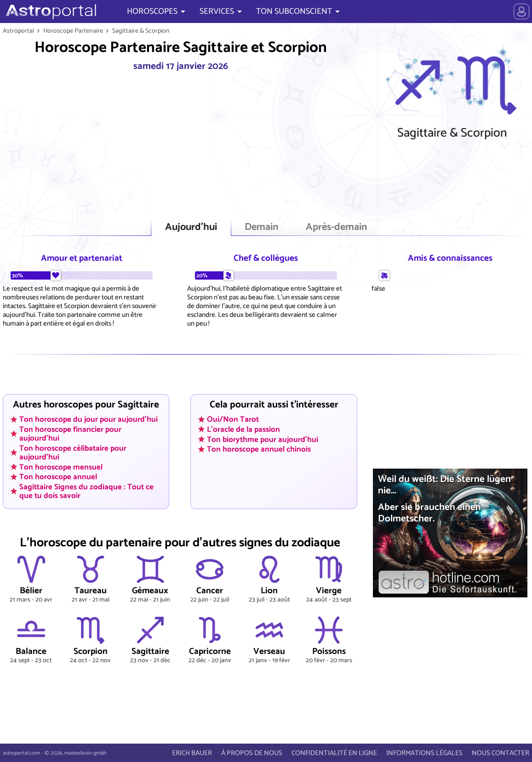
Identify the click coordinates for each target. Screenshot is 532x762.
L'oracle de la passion (243, 430)
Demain (261, 227)
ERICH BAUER (192, 753)
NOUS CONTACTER (501, 753)
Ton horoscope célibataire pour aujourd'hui (73, 452)
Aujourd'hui (191, 227)
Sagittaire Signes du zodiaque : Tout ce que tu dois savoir (86, 491)
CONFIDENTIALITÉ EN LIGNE (334, 753)
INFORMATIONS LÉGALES (424, 753)
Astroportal (18, 31)
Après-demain (336, 227)
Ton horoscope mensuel (61, 467)
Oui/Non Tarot (233, 419)
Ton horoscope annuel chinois (259, 449)
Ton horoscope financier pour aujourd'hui (70, 434)
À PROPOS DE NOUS (252, 753)
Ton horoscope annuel (58, 477)
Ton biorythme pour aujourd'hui (263, 439)
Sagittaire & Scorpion (141, 31)
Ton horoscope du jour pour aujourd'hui (89, 419)
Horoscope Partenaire (73, 31)
